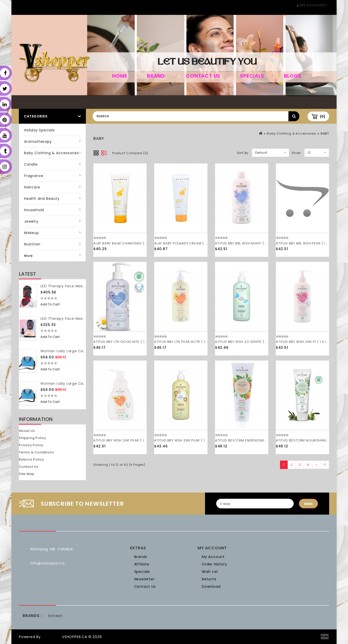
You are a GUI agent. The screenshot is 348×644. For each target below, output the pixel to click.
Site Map (27, 474)
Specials (252, 76)
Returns (209, 579)
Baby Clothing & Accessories (52, 153)
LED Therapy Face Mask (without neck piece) (84, 319)
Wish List (210, 572)
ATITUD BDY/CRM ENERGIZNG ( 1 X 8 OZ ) (250, 440)
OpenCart (51, 637)
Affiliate (142, 564)
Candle (31, 164)
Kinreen (55, 616)
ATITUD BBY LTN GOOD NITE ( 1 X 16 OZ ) (127, 342)
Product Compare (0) (130, 153)
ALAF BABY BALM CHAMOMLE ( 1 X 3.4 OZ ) (129, 243)
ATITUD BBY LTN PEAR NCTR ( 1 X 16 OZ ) (188, 342)
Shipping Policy (33, 438)
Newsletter (144, 579)
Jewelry (31, 221)
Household (34, 210)
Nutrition (32, 244)
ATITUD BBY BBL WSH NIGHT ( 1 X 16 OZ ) (249, 243)
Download (211, 586)
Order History (214, 564)
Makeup (32, 233)
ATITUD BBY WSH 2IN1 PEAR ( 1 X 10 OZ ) (127, 440)
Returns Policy (31, 459)
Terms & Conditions (36, 452)
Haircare (32, 187)
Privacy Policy (31, 445)
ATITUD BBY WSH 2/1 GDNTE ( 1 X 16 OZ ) (249, 342)
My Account (213, 557)
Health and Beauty (42, 199)
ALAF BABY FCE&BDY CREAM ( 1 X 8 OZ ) (188, 243)
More (28, 256)
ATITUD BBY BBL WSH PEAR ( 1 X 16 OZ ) (309, 243)
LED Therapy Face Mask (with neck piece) (80, 286)
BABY (325, 133)
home (120, 76)
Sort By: (243, 153)
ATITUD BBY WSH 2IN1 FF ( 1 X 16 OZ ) (306, 342)
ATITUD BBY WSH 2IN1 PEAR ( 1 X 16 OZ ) (187, 440)
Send (308, 504)
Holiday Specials (39, 130)
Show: (297, 153)
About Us (27, 431)
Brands (141, 557)
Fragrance (34, 176)
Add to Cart (50, 304)
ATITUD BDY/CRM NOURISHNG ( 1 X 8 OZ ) (311, 440)
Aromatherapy (38, 142)
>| (325, 465)
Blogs (293, 76)
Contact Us (203, 76)
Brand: (157, 76)
